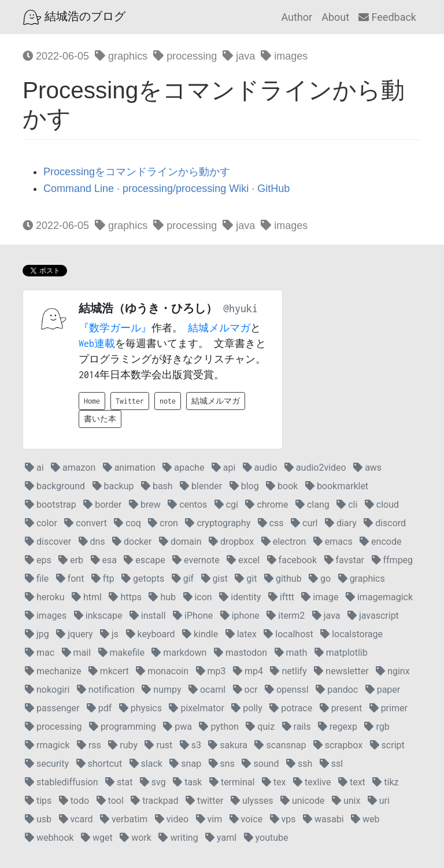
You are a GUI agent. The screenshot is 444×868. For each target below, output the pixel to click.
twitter (205, 801)
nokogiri (47, 690)
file (37, 579)
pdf (99, 708)
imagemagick (379, 597)
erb (71, 560)
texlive (312, 782)
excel (243, 560)
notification (106, 690)
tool (110, 801)
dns (92, 542)
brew (145, 505)
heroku (45, 597)
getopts (143, 579)
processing (185, 56)
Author (297, 17)
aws (367, 468)
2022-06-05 (56, 56)
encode (380, 542)
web (365, 819)
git (246, 579)
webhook (49, 838)
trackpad (154, 801)
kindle (200, 634)
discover (48, 542)
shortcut (99, 764)
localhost (288, 634)
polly (247, 708)
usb (38, 819)
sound (260, 764)
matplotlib (341, 653)
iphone (240, 616)
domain (180, 542)
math (291, 653)
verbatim (124, 819)
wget (97, 838)
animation (129, 468)
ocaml (207, 690)
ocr (245, 690)
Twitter (130, 401)
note (168, 401)
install (148, 616)
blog (244, 486)
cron (163, 523)
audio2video (315, 468)
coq (127, 523)
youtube (266, 838)
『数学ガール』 (115, 328)
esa (104, 560)
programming (123, 727)
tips (38, 801)
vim (209, 819)
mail (76, 653)
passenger (52, 708)
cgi (226, 505)
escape (144, 560)
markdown (179, 653)
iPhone (193, 616)
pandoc (337, 690)
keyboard (151, 634)
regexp (338, 727)
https (125, 597)
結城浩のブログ (74, 17)
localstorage (351, 634)
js (109, 634)
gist (214, 579)
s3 (190, 745)
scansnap (280, 745)
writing (178, 838)
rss (89, 745)
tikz (385, 782)
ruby (123, 745)
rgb (377, 727)
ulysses (252, 801)
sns (222, 764)
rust (158, 745)
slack (146, 764)
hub (162, 597)
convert (85, 523)
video (172, 819)
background (55, 486)
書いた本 (100, 419)
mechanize (53, 671)
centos (187, 505)
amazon (73, 468)
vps (283, 819)
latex (241, 634)
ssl (331, 764)
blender (201, 486)
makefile (121, 653)
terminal (232, 782)
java (239, 56)
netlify (288, 671)
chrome (267, 505)
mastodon (240, 653)
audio (260, 468)
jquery (74, 634)
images (284, 56)
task (187, 782)
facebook (292, 560)
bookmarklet (337, 486)
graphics (121, 56)
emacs (333, 542)
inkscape (98, 616)
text (352, 782)
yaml (221, 838)
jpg (37, 634)
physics (140, 708)
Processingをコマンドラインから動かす (137, 172)
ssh (299, 764)
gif (183, 579)
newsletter (341, 671)
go (320, 579)
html (87, 597)
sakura (228, 745)
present (341, 708)
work (136, 838)
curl (304, 523)
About (335, 17)
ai (34, 468)
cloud (382, 505)
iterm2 (286, 616)
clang (312, 505)
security (47, 764)
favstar (344, 560)
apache (183, 468)
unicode (303, 801)
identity (240, 597)
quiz (260, 727)
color (41, 523)
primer (388, 708)
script (387, 745)
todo (74, 801)
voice (246, 819)
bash (157, 486)
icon (198, 597)
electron (284, 542)
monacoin (162, 671)
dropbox (231, 542)
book (282, 486)
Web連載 (97, 343)
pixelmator (196, 708)
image (320, 597)
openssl (287, 690)
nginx (393, 671)
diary (341, 523)
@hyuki (240, 309)
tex (274, 782)
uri (379, 801)
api (224, 468)
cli (347, 505)
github (283, 579)
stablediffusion (62, 782)
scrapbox (338, 745)
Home (92, 401)
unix (346, 801)
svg (153, 782)
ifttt (281, 597)
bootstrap (51, 505)
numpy (161, 690)
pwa (177, 727)
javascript (373, 616)
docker (132, 542)
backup (113, 486)
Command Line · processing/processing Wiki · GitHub (166, 189)
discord (385, 523)
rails (297, 727)
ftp (103, 579)
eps (38, 560)
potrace (291, 708)
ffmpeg (393, 560)
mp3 (211, 671)
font (70, 579)
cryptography (218, 523)
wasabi (323, 819)
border (102, 505)
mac (40, 653)
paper (383, 690)
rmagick (47, 745)
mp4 (248, 671)
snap (185, 764)
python (219, 727)
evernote (196, 560)
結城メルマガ (219, 328)
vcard (76, 819)
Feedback (387, 17)
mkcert (109, 671)
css (271, 523)
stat (119, 782)
